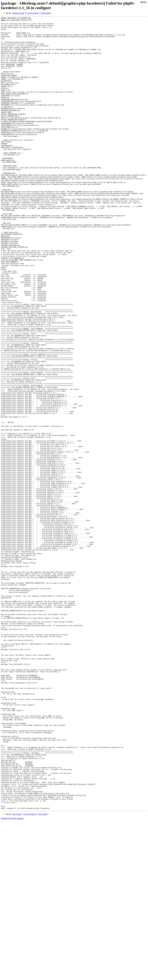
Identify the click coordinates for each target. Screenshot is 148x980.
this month (46, 13)
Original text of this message (12, 976)
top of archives (33, 13)
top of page (17, 971)
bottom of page (19, 13)
